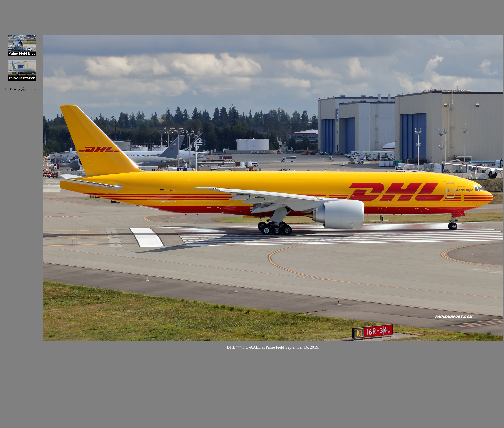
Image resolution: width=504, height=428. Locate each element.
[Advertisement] (136, 14)
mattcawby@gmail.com (22, 88)
